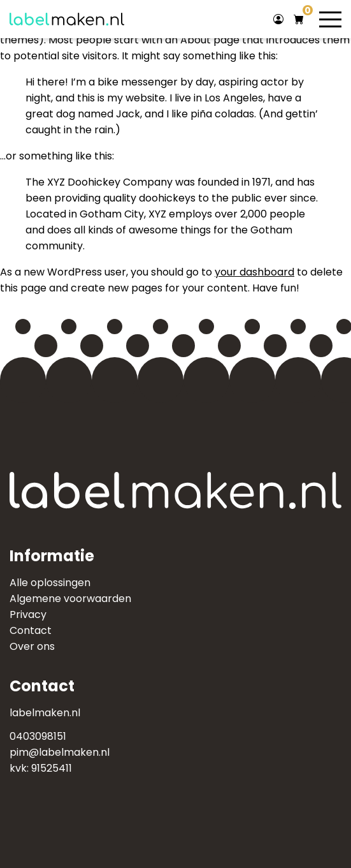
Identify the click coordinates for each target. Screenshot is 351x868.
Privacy (28, 614)
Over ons (32, 646)
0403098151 (38, 736)
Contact (31, 630)
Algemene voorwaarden (70, 599)
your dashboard (254, 272)
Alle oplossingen (50, 583)
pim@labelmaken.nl (60, 752)
